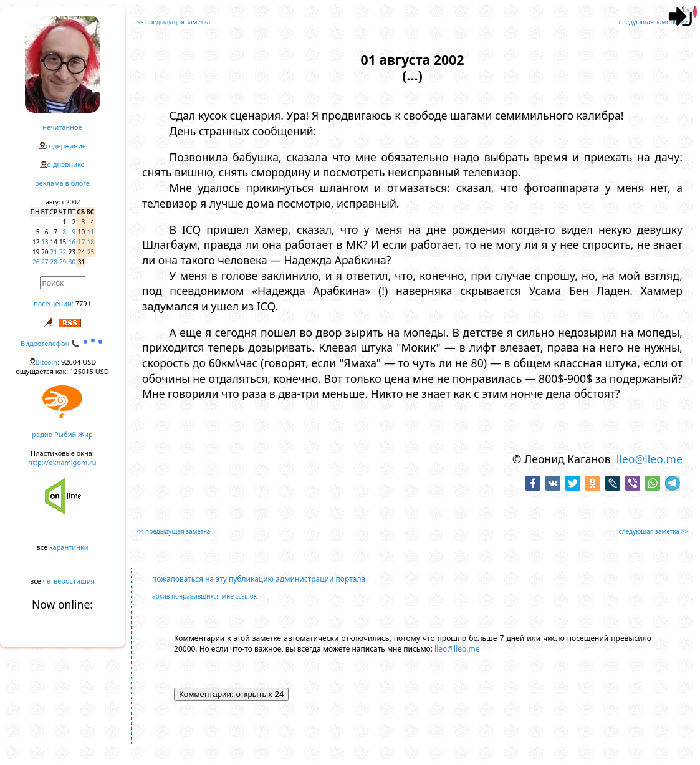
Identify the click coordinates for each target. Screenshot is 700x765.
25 (91, 252)
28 (54, 262)
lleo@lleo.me (650, 459)
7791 (83, 303)
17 (81, 242)
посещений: (54, 303)
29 (63, 262)
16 (72, 242)
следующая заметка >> (654, 22)
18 (91, 242)
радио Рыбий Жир (62, 434)
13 (45, 242)
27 (45, 262)
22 (63, 252)
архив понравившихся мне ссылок (204, 596)
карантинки (69, 547)
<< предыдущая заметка (173, 22)
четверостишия (69, 581)
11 (91, 232)
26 (36, 262)
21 (54, 252)
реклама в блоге (62, 183)
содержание (66, 146)
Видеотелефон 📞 (62, 343)
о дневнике (65, 164)
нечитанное (62, 127)
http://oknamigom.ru (62, 462)
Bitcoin (47, 362)
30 (72, 262)
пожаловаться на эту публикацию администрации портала (259, 579)
